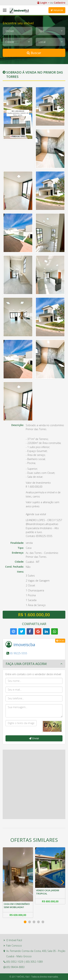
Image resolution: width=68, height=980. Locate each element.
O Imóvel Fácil (14, 940)
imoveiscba (24, 644)
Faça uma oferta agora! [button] (26, 664)
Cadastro (60, 3)
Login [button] (43, 3)
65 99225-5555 (19, 653)
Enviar (34, 738)
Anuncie (57, 10)
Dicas (60, 641)
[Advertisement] (34, 784)
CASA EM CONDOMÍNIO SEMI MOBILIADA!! (17, 906)
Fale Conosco (14, 946)
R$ (18, 915)
